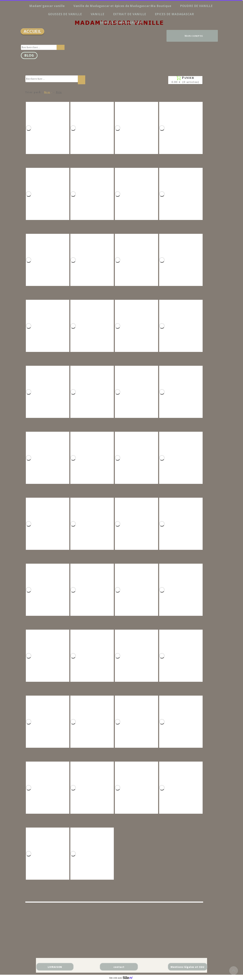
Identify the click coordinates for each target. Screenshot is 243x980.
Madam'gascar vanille (47, 6)
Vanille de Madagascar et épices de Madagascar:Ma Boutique (122, 6)
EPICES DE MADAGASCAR (174, 14)
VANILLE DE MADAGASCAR (121, 22)
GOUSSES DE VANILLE (65, 14)
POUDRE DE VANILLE (196, 6)
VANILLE (98, 14)
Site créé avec (122, 978)
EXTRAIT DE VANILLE (130, 14)
